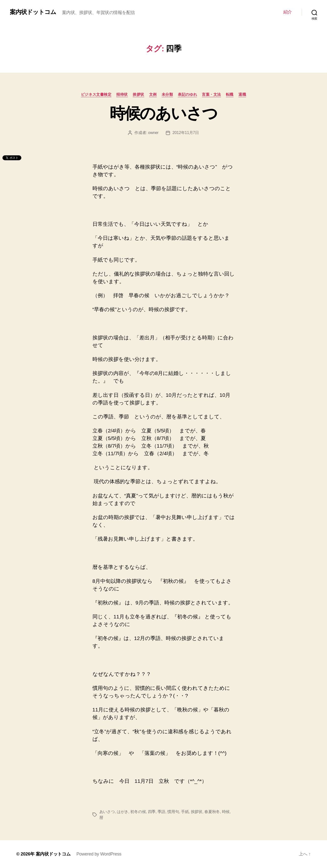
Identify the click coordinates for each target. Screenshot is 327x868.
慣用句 (173, 812)
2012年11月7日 (186, 133)
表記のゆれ (187, 94)
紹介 (288, 12)
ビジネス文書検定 (96, 94)
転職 (230, 94)
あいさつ (107, 812)
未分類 (167, 94)
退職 (242, 94)
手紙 (185, 812)
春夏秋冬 (212, 812)
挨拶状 (138, 94)
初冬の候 (138, 812)
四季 (152, 812)
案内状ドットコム (33, 12)
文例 (153, 94)
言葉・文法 (211, 94)
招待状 (122, 94)
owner (153, 133)
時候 (226, 812)
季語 (161, 812)
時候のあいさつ (163, 113)
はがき (123, 812)
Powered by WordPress (99, 854)
